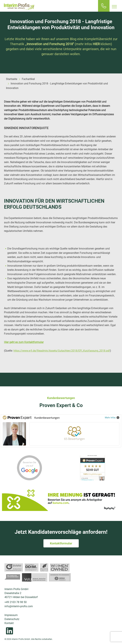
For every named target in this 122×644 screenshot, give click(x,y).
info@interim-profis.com (19, 606)
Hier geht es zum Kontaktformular (24, 342)
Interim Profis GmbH (19, 7)
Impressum (11, 615)
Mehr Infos (112, 417)
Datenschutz (12, 619)
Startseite (12, 79)
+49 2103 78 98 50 (16, 602)
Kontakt (9, 623)
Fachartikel (28, 79)
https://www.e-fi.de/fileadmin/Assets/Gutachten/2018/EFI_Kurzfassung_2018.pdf (62, 351)
